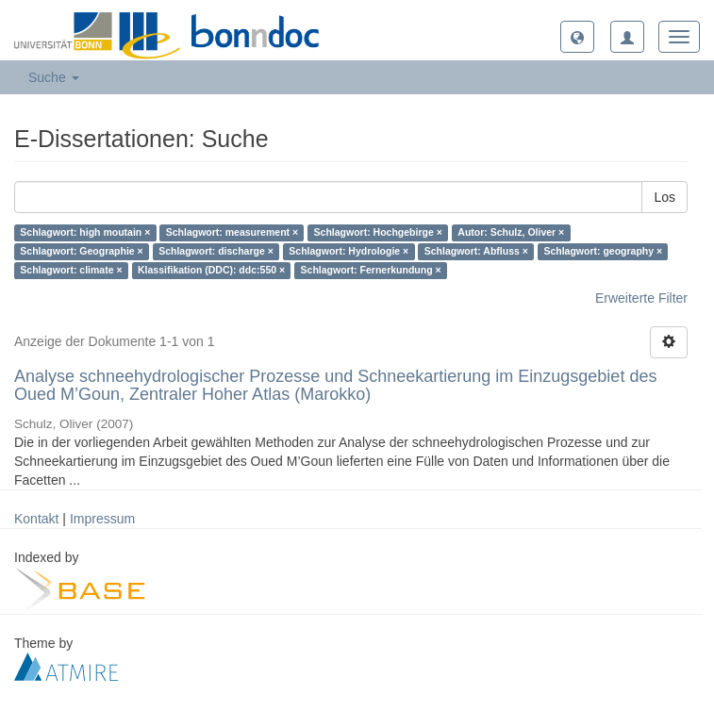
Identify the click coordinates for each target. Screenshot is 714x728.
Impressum (102, 519)
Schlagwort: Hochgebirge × (378, 233)
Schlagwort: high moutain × (85, 233)
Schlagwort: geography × (603, 252)
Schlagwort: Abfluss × (476, 252)
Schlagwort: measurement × (232, 233)
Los (664, 197)
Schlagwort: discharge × (216, 252)
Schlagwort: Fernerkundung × (371, 271)
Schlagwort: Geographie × (81, 252)
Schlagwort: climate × (71, 271)
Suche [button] (54, 77)
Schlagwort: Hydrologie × (349, 252)
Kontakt (36, 519)
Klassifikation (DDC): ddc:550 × (211, 271)
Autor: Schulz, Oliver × (511, 233)
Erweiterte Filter (641, 298)
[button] (577, 37)
